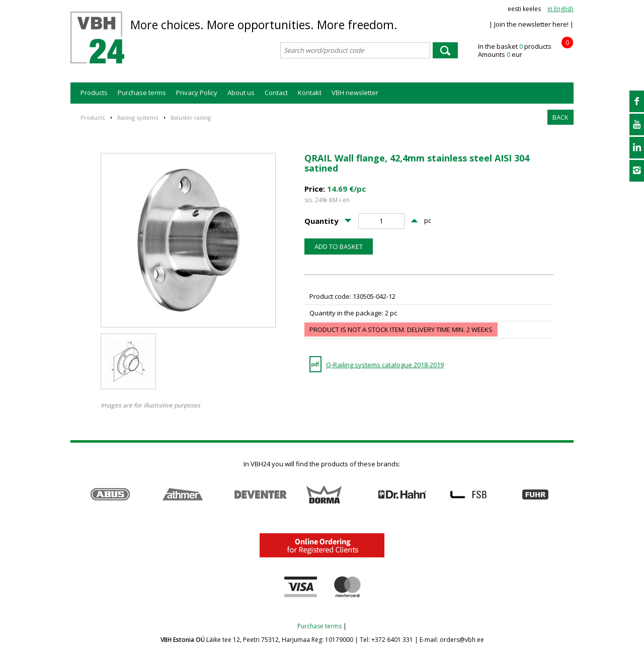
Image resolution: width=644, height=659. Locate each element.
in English (560, 9)
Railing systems (138, 117)
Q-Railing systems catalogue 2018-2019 (385, 365)
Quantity (321, 221)
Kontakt (310, 93)
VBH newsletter (355, 93)
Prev (76, 495)
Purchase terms (142, 93)
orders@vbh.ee (462, 640)
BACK (560, 117)
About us (241, 93)
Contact (276, 93)
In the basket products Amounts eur (526, 51)
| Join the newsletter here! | (531, 24)
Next (568, 495)
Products (94, 93)
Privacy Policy (197, 93)
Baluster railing (191, 117)
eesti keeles (524, 9)
